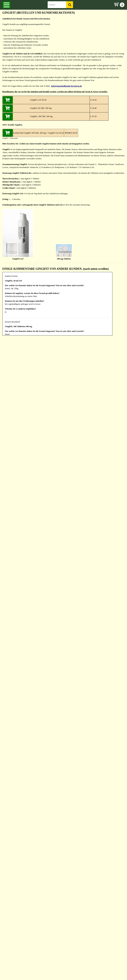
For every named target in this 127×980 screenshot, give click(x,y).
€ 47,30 (93, 116)
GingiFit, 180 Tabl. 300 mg (41, 116)
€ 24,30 (93, 100)
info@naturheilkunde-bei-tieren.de (66, 86)
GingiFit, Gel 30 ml (38, 100)
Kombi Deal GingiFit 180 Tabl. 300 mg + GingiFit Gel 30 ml (39, 133)
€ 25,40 (93, 108)
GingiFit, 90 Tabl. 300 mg (41, 108)
